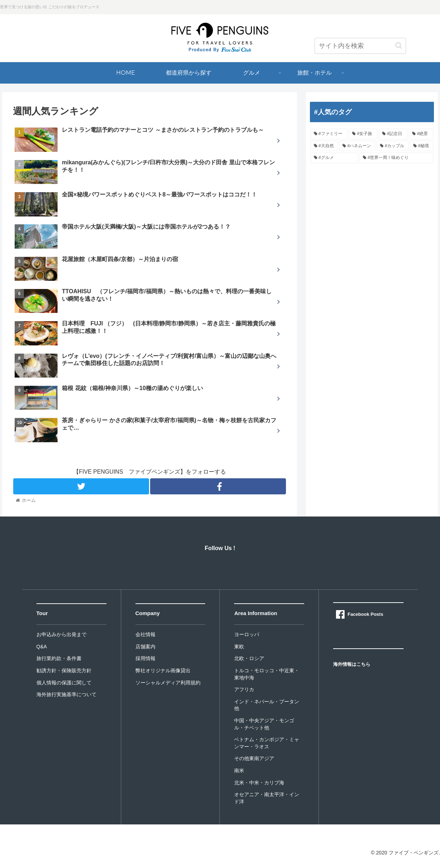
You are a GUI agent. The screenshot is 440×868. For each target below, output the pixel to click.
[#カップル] (393, 146)
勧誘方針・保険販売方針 (64, 670)
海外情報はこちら (352, 664)
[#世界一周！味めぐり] (396, 158)
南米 (239, 770)
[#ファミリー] (329, 134)
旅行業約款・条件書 (59, 658)
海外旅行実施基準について (66, 694)
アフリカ (244, 689)
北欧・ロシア (249, 658)
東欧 (239, 647)
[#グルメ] (335, 158)
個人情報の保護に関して (64, 683)
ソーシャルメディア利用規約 (168, 683)
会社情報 (145, 634)
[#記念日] (393, 134)
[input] (360, 46)
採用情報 (145, 658)
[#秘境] (422, 146)
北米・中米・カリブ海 (259, 783)
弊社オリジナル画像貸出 (163, 670)
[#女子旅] (363, 134)
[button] (399, 46)
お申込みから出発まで (61, 634)
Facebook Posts (365, 614)
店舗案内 (145, 647)
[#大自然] (324, 146)
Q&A (42, 647)
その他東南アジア (254, 758)
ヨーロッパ (247, 634)
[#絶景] (421, 134)
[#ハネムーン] (357, 146)
